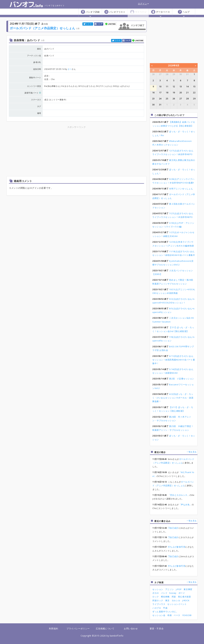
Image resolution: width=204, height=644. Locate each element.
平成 (165, 608)
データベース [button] (163, 14)
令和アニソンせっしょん (181, 189)
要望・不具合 (157, 628)
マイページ (141, 12)
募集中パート (35, 78)
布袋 (169, 615)
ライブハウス (159, 604)
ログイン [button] (143, 4)
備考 (39, 113)
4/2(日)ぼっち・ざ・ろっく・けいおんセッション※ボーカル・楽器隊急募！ (173, 398)
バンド (164, 593)
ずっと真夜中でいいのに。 (165, 612)
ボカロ (156, 593)
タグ (39, 106)
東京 (167, 600)
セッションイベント (177, 604)
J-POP (179, 589)
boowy (173, 593)
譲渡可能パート (33, 93)
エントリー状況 (34, 86)
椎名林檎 (165, 597)
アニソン (170, 589)
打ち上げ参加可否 (177, 547)
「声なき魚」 (185, 505)
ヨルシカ (176, 600)
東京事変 (188, 589)
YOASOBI (187, 615)
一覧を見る (192, 452)
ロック (156, 597)
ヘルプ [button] (186, 14)
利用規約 (54, 628)
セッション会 (159, 615)
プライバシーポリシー (78, 628)
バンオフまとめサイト (37, 4)
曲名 (39, 49)
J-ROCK (186, 600)
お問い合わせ (131, 628)
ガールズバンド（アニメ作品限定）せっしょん (42, 28)
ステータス (36, 100)
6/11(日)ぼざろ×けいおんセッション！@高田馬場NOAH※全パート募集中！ (174, 360)
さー (70, 69)
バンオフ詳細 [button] (93, 14)
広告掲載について (105, 628)
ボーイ (182, 593)
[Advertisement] (49, 151)
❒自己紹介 (173, 528)
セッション (158, 589)
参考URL (37, 62)
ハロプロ (157, 608)
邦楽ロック (158, 600)
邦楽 (174, 597)
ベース (177, 615)
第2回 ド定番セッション (182, 379)
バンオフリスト (117, 12)
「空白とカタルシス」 (179, 495)
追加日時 (37, 69)
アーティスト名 (34, 56)
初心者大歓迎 (184, 597)
